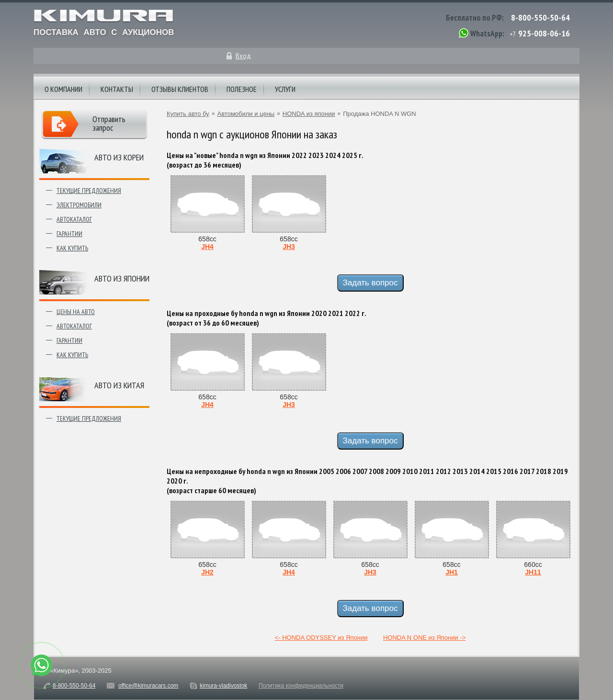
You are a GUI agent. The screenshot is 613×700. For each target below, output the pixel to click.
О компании (63, 89)
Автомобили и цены (246, 114)
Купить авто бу (188, 114)
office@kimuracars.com (148, 686)
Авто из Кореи (119, 157)
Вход (243, 56)
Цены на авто (76, 312)
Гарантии (69, 234)
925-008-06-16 (544, 33)
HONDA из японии (309, 114)
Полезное (242, 89)
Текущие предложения (89, 191)
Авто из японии (122, 278)
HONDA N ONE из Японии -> (424, 638)
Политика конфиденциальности (301, 686)
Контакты (117, 89)
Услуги (285, 89)
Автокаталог (74, 219)
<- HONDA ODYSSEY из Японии (321, 638)
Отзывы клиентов (180, 89)
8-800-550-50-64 (540, 17)
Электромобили (79, 205)
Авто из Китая (119, 385)
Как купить (72, 248)
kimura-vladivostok (223, 686)
